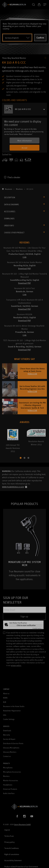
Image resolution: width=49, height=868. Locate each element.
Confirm (40, 38)
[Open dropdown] (17, 38)
